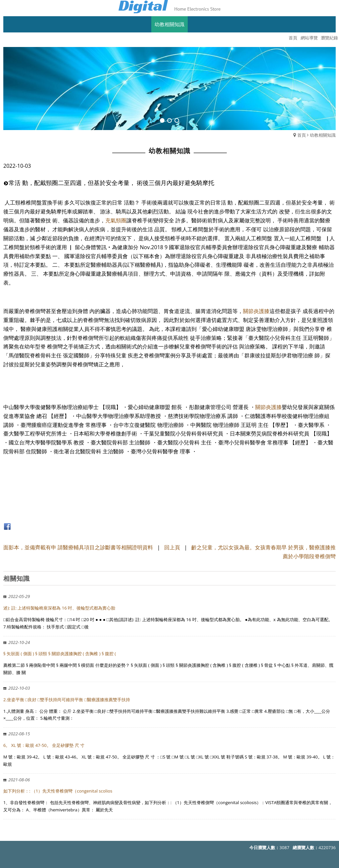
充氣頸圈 (116, 220)
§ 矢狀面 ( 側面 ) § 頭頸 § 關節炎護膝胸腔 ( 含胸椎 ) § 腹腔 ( (60, 654)
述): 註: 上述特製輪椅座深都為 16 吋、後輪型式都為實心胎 (59, 608)
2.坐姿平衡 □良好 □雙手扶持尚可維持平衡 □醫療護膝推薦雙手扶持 (67, 700)
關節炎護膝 (256, 311)
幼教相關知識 (323, 135)
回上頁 (172, 547)
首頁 (302, 135)
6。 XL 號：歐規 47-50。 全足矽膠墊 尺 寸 (44, 745)
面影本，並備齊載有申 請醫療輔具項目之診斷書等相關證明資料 (78, 547)
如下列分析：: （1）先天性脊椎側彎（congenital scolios (58, 791)
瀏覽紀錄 (329, 38)
